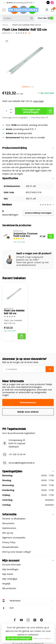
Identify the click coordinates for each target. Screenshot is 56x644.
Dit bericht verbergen (19, 638)
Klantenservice (28, 402)
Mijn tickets (8, 574)
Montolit (7, 33)
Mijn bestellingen (10, 569)
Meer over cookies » (42, 638)
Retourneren (8, 523)
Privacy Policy (9, 542)
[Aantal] (14, 336)
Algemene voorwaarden (14, 538)
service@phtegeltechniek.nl (22, 463)
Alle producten (9, 588)
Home (5, 25)
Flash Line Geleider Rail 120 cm (27, 25)
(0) (29, 33)
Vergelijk (6, 584)
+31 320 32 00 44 (17, 454)
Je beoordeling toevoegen (38, 213)
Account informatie (11, 565)
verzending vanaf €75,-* (20, 3)
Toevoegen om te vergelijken (15, 118)
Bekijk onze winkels (28, 412)
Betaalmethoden (10, 547)
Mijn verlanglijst (10, 579)
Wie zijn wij (8, 533)
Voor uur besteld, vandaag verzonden (27, 125)
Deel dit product (40, 118)
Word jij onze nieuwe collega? (17, 552)
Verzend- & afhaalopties (14, 519)
